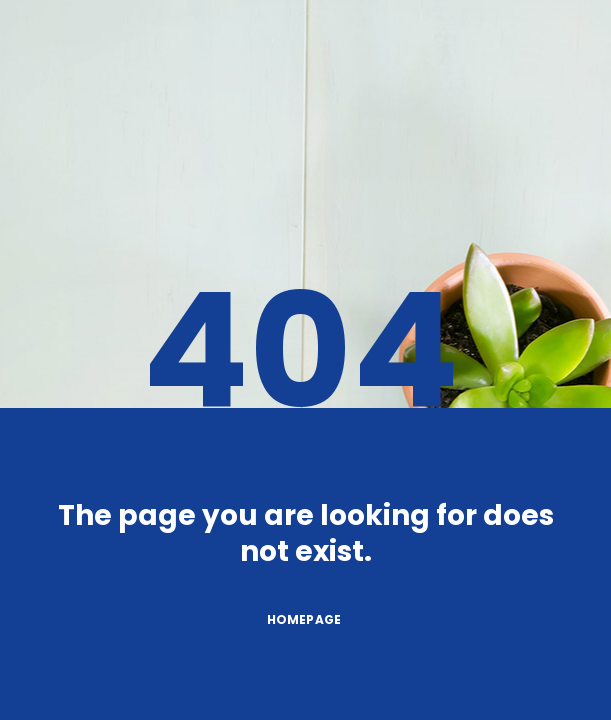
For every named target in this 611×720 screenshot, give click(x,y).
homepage (315, 619)
